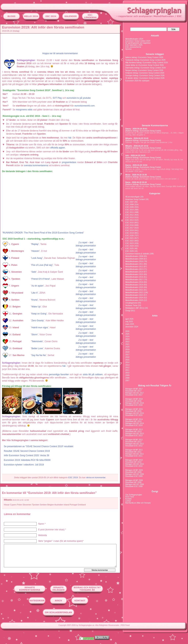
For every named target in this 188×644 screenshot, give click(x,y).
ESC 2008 (130, 205)
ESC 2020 (130, 236)
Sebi (34, 272)
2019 (127, 349)
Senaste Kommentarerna (155, 126)
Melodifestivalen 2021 (134, 290)
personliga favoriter (59, 374)
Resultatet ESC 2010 (134, 466)
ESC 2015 (130, 223)
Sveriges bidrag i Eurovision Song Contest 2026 (145, 76)
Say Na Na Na (39, 355)
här (70, 138)
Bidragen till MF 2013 (134, 429)
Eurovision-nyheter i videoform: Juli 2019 (24, 465)
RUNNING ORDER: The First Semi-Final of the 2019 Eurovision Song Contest (43, 233)
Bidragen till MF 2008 (134, 480)
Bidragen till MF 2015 (134, 409)
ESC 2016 (130, 225)
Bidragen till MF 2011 (134, 450)
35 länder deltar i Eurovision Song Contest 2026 (145, 78)
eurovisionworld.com (85, 106)
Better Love (37, 348)
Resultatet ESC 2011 (134, 456)
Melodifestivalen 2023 (134, 295)
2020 (127, 347)
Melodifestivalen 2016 (134, 277)
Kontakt (128, 499)
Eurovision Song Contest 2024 (138, 41)
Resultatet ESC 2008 (134, 486)
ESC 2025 (130, 249)
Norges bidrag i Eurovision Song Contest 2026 (144, 70)
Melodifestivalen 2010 (134, 261)
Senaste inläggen (155, 54)
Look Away (37, 258)
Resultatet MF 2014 (133, 421)
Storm (34, 335)
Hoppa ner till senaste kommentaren (60, 53)
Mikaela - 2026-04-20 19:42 (137, 146)
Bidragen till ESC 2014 (135, 423)
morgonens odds (24, 110)
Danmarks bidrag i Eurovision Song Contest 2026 (146, 68)
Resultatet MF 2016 (133, 401)
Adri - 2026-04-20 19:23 (135, 156)
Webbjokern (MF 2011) (135, 308)
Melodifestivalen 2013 (134, 269)
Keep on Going (39, 314)
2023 (127, 339)
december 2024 (132, 327)
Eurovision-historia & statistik (137, 254)
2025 (127, 334)
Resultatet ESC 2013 (134, 436)
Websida (42, 535)
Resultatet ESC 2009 (134, 476)
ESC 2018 (130, 230)
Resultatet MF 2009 (133, 472)
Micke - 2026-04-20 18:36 (136, 175)
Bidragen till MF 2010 (134, 460)
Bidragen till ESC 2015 (135, 413)
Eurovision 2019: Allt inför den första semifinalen (43, 27)
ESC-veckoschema (133, 47)
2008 (127, 378)
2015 (127, 360)
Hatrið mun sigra (40, 328)
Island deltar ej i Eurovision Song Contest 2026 (145, 65)
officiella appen (58, 148)
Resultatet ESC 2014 (134, 425)
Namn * (42, 524)
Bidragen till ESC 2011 (135, 454)
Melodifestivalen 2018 (134, 282)
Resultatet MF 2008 (133, 482)
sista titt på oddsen (93, 374)
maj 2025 (129, 322)
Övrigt (128, 311)
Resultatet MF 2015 (133, 411)
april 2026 (129, 319)
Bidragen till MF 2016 (134, 399)
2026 (127, 331)
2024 (127, 337)
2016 (127, 357)
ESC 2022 (130, 241)
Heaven (35, 251)
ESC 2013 (130, 217)
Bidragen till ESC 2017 (135, 393)
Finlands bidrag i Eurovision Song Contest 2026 (145, 73)
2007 (127, 381)
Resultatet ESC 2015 (134, 415)
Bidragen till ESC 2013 (135, 434)
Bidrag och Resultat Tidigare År (155, 386)
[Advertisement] (61, 43)
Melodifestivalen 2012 (134, 267)
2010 (127, 373)
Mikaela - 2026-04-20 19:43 (137, 138)
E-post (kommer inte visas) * (52, 530)
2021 (127, 344)
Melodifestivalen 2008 (134, 256)
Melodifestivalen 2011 (134, 264)
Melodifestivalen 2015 (134, 274)
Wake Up (36, 307)
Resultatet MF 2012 (133, 442)
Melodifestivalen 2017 (134, 280)
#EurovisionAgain (133, 197)
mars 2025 (130, 324)
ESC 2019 (73, 477)
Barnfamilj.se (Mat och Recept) (138, 503)
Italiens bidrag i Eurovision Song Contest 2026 (144, 57)
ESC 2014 (130, 220)
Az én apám (37, 286)
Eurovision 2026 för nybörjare (137, 81)
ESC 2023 (130, 243)
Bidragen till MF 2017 (134, 389)
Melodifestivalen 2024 (134, 39)
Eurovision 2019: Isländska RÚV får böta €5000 (27, 460)
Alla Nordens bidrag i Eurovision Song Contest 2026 (147, 63)
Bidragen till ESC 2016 (135, 403)
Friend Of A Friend (40, 279)
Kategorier (155, 194)
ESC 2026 (130, 251)
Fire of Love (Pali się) (42, 265)
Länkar (128, 501)
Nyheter (129, 49)
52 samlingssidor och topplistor (138, 43)
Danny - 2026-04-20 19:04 (136, 165)
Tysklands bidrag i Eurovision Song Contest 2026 (145, 60)
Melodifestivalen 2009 (134, 259)
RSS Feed (130, 497)
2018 (127, 352)
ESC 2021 (130, 238)
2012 (127, 368)
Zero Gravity (38, 321)
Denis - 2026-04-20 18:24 (136, 182)
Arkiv (155, 316)
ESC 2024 (130, 246)
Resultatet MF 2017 (133, 391)
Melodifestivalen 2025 (134, 300)
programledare (69, 162)
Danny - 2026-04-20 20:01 (136, 129)
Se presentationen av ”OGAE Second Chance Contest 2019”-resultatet (39, 446)
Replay (35, 244)
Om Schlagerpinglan (134, 495)
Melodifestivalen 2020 (134, 287)
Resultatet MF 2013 (133, 432)
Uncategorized (131, 303)
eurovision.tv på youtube (79, 98)
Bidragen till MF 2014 (134, 419)
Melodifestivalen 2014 (134, 272)
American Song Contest (135, 199)
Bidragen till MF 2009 (134, 470)
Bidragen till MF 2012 (134, 440)
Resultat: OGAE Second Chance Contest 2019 (27, 451)
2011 (127, 370)
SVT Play (57, 98)
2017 (127, 355)
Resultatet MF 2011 (133, 452)
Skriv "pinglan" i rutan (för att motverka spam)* (61, 541)
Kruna (34, 300)
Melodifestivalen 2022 (134, 293)
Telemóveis (37, 341)
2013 (127, 365)
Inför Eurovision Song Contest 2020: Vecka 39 (27, 455)
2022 (127, 342)
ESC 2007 (130, 202)
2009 (127, 375)
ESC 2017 (130, 228)
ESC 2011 (130, 212)
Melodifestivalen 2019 (134, 285)
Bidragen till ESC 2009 (135, 474)
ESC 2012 (130, 215)
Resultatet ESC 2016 (134, 405)
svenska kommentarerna (36, 165)
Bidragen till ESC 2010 (135, 464)
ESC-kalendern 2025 (134, 45)
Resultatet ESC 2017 (134, 395)
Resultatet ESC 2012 (134, 446)
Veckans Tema (131, 305)
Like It (34, 293)
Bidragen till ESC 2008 (135, 484)
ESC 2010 (130, 210)
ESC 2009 (130, 207)
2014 (127, 362)
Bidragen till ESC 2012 (135, 444)
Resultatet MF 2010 (133, 462)
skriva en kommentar (96, 477)
